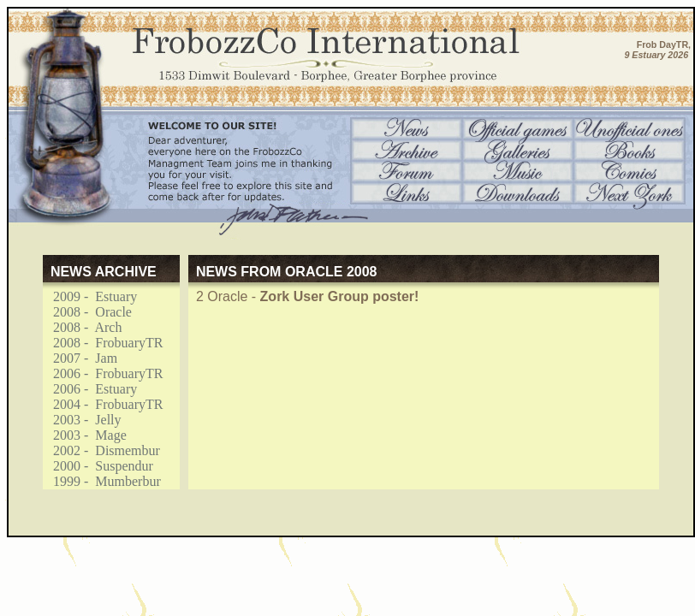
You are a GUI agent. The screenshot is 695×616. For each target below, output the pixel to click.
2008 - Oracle (87, 312)
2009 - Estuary (90, 296)
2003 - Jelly (82, 420)
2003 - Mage (85, 435)
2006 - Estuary (90, 389)
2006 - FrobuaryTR (103, 373)
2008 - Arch (82, 327)
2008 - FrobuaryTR (103, 343)
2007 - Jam (80, 358)
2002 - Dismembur (101, 450)
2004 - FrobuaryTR (103, 404)
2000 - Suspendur (98, 466)
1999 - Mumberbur (102, 481)
